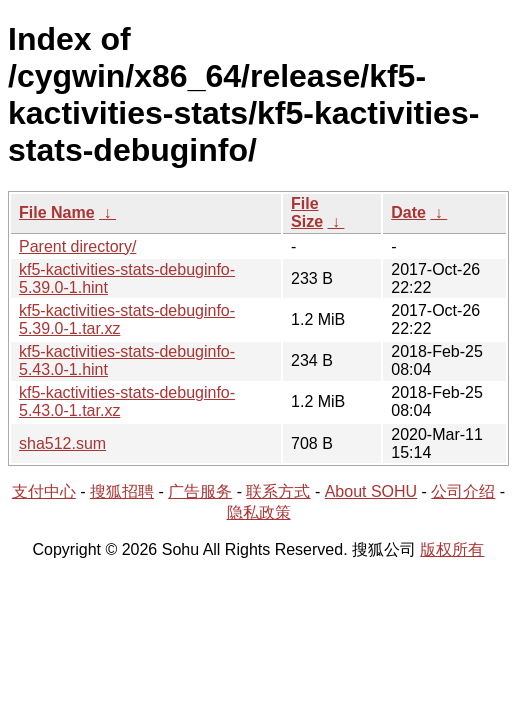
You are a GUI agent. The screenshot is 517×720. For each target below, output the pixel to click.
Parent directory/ (77, 246)
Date (408, 212)
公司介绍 (463, 491)
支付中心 (44, 491)
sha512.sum (62, 443)
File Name (57, 212)
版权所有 (452, 549)
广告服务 (200, 491)
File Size (307, 212)
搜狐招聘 (122, 491)
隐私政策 (259, 512)
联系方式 (278, 491)
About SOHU (371, 491)
